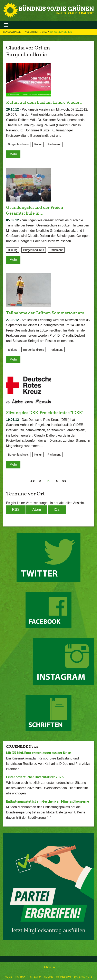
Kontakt (21, 977)
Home (9, 977)
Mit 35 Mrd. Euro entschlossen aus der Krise (38, 753)
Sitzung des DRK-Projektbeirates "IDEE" (45, 413)
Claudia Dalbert (14, 32)
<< (32, 481)
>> (64, 481)
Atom (37, 510)
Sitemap (35, 977)
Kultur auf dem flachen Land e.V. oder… (45, 102)
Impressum (63, 977)
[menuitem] (9, 976)
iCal (57, 510)
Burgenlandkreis (61, 32)
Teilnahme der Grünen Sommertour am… (47, 313)
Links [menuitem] (48, 967)
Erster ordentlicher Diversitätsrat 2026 (35, 777)
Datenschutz (83, 977)
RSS (16, 510)
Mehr (13, 154)
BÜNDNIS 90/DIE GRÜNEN (56, 9)
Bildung (13, 250)
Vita (45, 32)
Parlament (54, 144)
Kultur (38, 144)
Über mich (33, 32)
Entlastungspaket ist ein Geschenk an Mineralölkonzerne (48, 801)
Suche (48, 977)
